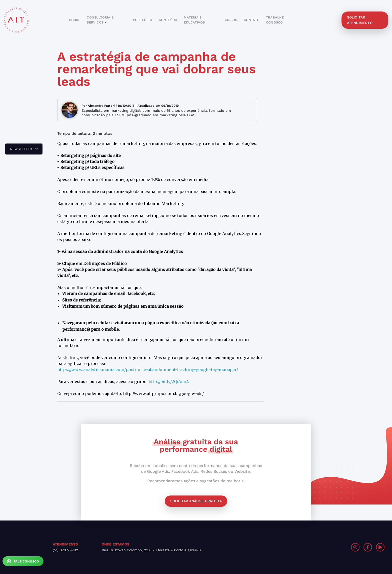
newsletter (21, 151)
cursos (230, 20)
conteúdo (168, 20)
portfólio (143, 20)
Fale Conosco (23, 561)
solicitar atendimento (360, 20)
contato (252, 20)
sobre (75, 20)
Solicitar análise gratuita (196, 501)
